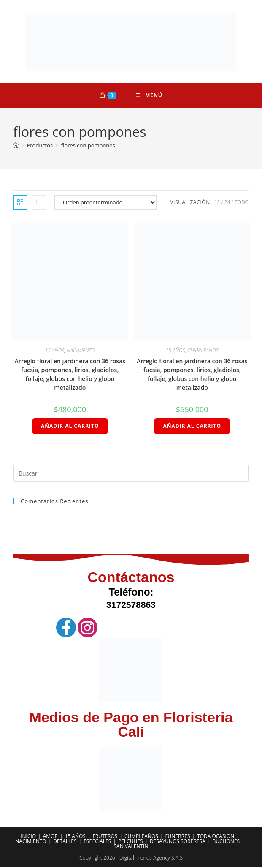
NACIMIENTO (81, 351)
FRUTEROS (105, 837)
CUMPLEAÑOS (203, 351)
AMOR (50, 837)
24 (227, 203)
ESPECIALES (97, 842)
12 (217, 203)
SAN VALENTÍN (131, 848)
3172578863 (131, 606)
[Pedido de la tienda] (105, 203)
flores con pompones (88, 146)
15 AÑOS (55, 351)
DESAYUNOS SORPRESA (178, 842)
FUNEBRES (177, 837)
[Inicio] (16, 146)
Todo (242, 203)
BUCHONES (226, 842)
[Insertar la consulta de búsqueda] (131, 474)
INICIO (28, 837)
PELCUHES (131, 842)
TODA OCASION (216, 837)
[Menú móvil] (149, 96)
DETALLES (65, 842)
